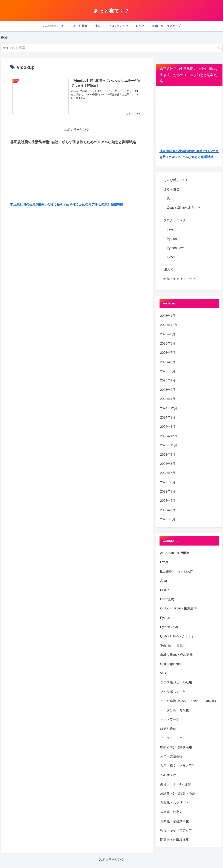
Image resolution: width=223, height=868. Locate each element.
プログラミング (175, 220)
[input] (112, 48)
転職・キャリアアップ (179, 279)
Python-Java (176, 248)
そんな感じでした (176, 180)
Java (170, 229)
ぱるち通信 (171, 189)
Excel (171, 257)
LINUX (168, 270)
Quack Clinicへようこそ (184, 208)
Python (172, 239)
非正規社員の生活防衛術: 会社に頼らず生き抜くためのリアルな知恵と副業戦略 (67, 205)
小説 (167, 199)
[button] (219, 48)
